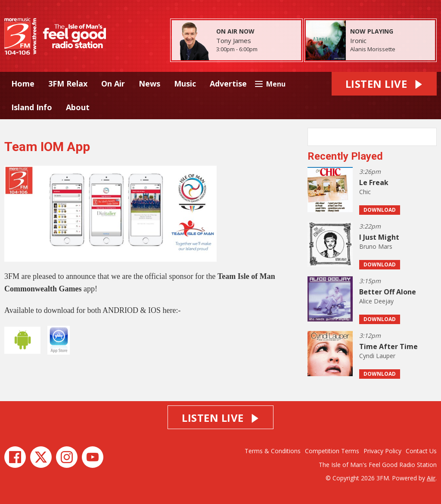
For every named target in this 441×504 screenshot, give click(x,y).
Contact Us (421, 451)
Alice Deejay (376, 301)
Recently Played (345, 156)
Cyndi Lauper (377, 356)
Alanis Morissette (373, 49)
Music (185, 83)
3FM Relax (68, 83)
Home (23, 83)
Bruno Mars (376, 246)
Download (380, 210)
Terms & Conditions (273, 451)
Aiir (431, 478)
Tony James (234, 40)
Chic (365, 192)
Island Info (32, 107)
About (78, 107)
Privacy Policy (382, 451)
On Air (113, 83)
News (149, 83)
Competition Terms (332, 451)
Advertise (228, 83)
